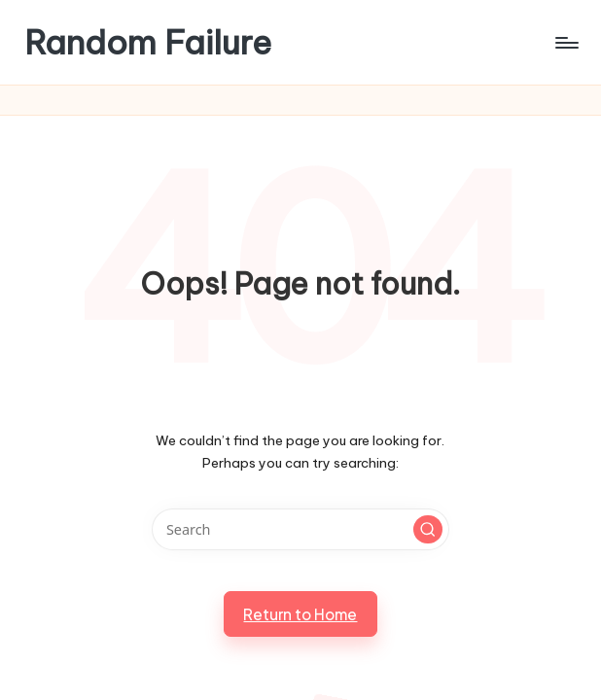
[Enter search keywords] (300, 529)
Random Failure (148, 42)
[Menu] (566, 43)
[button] (428, 530)
